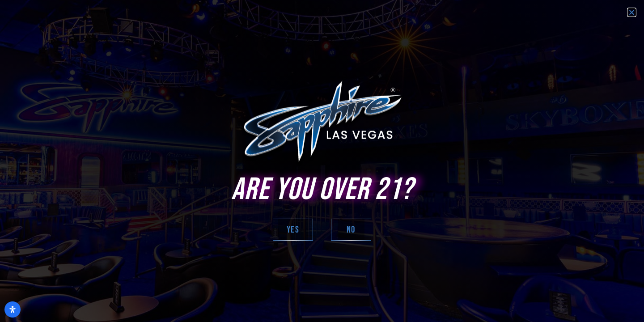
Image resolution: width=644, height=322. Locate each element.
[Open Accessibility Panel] (13, 309)
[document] (322, 161)
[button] (632, 12)
